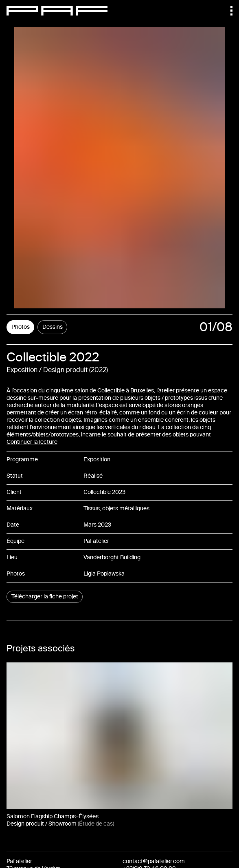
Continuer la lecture (32, 442)
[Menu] (228, 11)
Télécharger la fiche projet (45, 597)
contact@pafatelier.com (154, 861)
